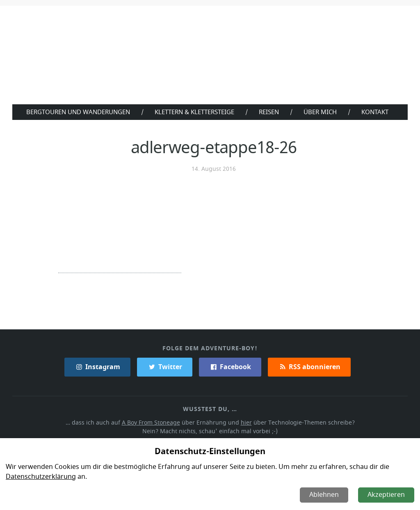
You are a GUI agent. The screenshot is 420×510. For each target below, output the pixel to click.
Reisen (270, 112)
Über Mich (322, 112)
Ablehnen (325, 495)
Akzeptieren (387, 495)
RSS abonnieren (309, 366)
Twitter (165, 366)
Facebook (230, 366)
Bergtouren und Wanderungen (76, 112)
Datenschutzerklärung (40, 477)
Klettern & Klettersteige (194, 112)
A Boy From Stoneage (153, 422)
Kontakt (377, 112)
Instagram (98, 366)
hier (246, 422)
